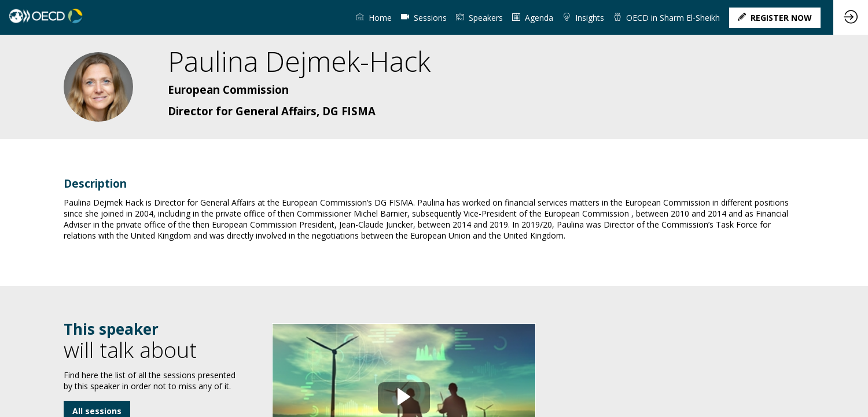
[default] (424, 17)
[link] (374, 17)
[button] (775, 18)
